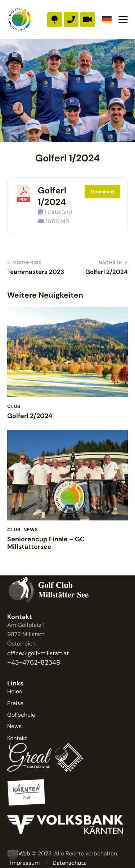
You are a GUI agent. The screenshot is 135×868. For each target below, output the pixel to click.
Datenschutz (69, 863)
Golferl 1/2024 (52, 196)
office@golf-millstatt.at (38, 653)
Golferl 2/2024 (30, 416)
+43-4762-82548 (34, 662)
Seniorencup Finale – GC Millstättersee (46, 543)
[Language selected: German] (107, 20)
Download (102, 192)
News (31, 530)
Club (14, 406)
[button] (123, 19)
